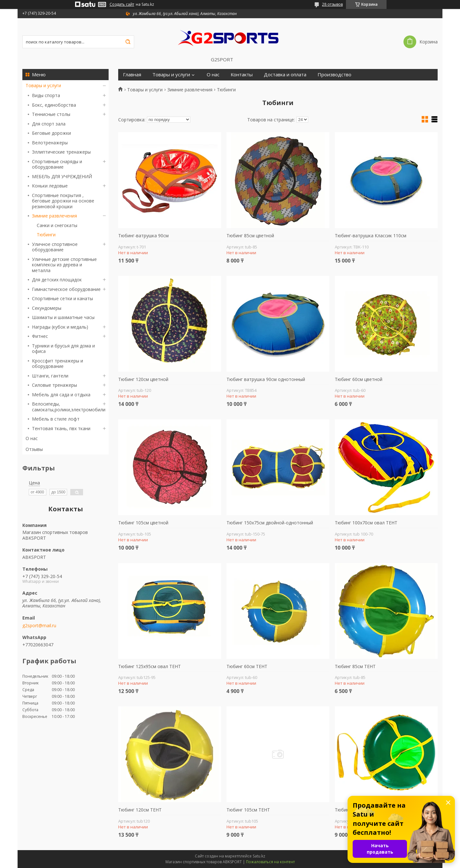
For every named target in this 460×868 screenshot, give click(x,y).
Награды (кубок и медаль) (60, 327)
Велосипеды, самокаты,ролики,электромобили (69, 407)
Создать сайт (122, 4)
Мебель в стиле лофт (56, 419)
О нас (32, 438)
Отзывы (34, 449)
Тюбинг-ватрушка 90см (143, 236)
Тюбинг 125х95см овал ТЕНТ (149, 666)
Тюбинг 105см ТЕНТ (248, 810)
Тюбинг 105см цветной (143, 523)
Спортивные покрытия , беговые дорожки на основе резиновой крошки (63, 201)
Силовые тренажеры (54, 385)
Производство (334, 75)
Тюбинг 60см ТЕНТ (247, 666)
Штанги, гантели (50, 376)
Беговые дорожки (51, 133)
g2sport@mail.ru (39, 626)
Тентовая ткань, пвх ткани (61, 428)
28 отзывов (332, 4)
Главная (132, 75)
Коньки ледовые (50, 186)
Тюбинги (46, 235)
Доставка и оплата (285, 75)
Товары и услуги (43, 85)
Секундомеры (47, 308)
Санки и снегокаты (57, 225)
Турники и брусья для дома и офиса (63, 349)
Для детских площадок (57, 280)
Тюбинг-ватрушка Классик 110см (371, 236)
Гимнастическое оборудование (66, 289)
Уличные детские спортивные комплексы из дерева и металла (64, 265)
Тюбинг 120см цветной (143, 379)
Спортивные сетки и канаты (62, 298)
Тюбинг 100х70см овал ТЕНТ (366, 523)
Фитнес (40, 336)
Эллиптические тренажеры (61, 152)
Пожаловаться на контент (270, 862)
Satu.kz (259, 856)
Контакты (242, 75)
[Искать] (128, 42)
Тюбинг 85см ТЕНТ (355, 666)
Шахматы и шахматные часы (63, 317)
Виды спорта (46, 95)
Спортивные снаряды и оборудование (57, 164)
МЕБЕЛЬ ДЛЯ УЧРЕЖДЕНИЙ (62, 176)
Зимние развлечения (54, 216)
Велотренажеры (50, 143)
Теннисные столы (51, 114)
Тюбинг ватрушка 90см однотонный (266, 379)
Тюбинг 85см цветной (250, 236)
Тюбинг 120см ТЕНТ (140, 810)
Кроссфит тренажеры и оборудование (57, 364)
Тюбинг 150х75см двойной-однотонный (270, 523)
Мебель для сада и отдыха (61, 395)
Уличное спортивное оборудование (55, 247)
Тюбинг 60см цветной (359, 379)
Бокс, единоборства (54, 105)
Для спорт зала (49, 124)
